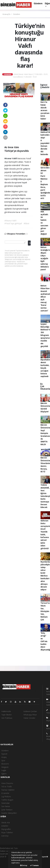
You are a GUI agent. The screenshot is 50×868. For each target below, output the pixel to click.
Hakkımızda (6, 711)
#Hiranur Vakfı (10, 221)
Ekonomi (5, 764)
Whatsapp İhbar (30, 715)
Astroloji (5, 836)
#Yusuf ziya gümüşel (13, 223)
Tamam (34, 865)
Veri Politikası (7, 718)
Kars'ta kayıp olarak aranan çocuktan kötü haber (45, 110)
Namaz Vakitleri (8, 790)
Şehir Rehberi (7, 810)
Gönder (30, 243)
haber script (5, 865)
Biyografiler (6, 829)
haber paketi (5, 859)
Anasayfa (7, 14)
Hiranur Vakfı (11, 158)
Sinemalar (5, 803)
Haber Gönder (29, 718)
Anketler (5, 826)
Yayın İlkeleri (6, 715)
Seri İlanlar (6, 806)
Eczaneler (5, 793)
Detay (24, 865)
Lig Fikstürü (6, 796)
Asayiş (4, 757)
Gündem (38, 3)
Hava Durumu (7, 783)
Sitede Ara (6, 823)
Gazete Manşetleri (9, 813)
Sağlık (4, 770)
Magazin (5, 767)
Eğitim (4, 774)
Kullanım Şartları (30, 711)
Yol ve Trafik (7, 787)
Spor (3, 760)
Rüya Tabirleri (7, 832)
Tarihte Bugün (7, 800)
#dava (26, 223)
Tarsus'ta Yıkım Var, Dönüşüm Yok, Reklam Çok (45, 611)
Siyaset (4, 754)
